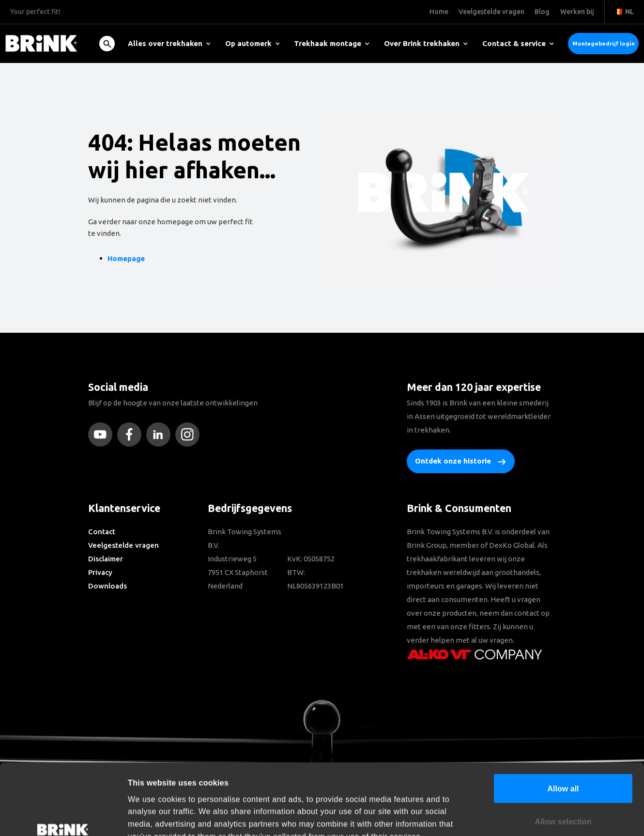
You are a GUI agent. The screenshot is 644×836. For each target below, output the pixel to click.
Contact (102, 532)
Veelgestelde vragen (123, 545)
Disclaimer (106, 559)
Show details (528, 817)
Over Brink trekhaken (426, 43)
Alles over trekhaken (169, 43)
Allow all (563, 728)
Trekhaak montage (332, 43)
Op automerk (253, 43)
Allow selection (563, 760)
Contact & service (518, 43)
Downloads (107, 586)
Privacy (100, 572)
